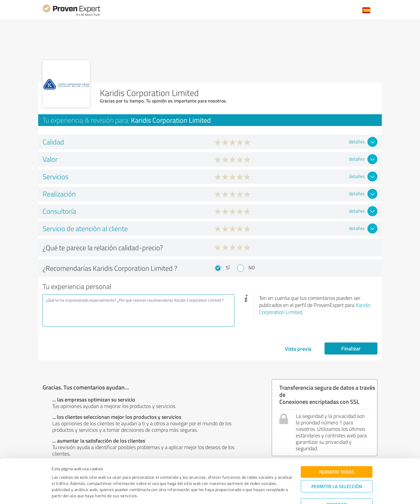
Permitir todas (337, 452)
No (252, 268)
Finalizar (351, 348)
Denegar (337, 485)
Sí (228, 268)
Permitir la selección (337, 467)
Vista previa (298, 349)
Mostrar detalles (254, 493)
